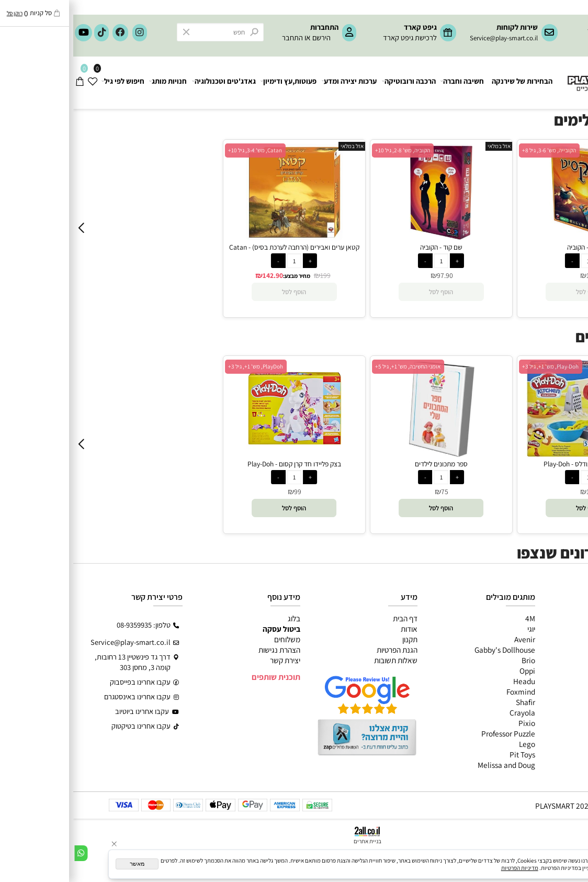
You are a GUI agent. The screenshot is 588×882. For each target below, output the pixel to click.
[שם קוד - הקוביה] (368, 237)
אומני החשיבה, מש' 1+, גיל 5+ (335, 366)
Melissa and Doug (433, 765)
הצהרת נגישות (206, 650)
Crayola (449, 712)
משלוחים (214, 639)
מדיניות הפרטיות (446, 868)
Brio (455, 660)
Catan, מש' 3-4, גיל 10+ (182, 150)
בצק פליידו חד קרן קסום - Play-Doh (221, 464)
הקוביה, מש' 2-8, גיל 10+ (329, 150)
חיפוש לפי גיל (50, 83)
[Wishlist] (20, 83)
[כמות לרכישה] (221, 260)
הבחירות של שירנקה (449, 82)
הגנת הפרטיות (324, 650)
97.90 (372, 275)
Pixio (454, 723)
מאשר (64, 864)
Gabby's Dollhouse (432, 650)
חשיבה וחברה (389, 83)
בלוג (221, 618)
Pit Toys (449, 754)
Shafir (452, 702)
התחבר (219, 37)
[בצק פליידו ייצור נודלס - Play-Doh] (515, 454)
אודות (336, 629)
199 (252, 275)
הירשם (248, 37)
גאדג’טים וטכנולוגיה (551, 671)
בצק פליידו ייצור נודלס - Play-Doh (515, 464)
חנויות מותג (95, 83)
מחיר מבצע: (223, 276)
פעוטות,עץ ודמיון (556, 660)
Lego (454, 744)
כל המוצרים (563, 618)
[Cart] (7, 83)
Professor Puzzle (435, 733)
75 (371, 492)
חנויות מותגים (560, 681)
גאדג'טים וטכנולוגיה (151, 83)
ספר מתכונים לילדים (368, 464)
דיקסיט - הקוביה (515, 247)
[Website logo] (538, 76)
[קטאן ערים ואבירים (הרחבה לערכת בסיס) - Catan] (221, 237)
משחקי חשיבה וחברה (549, 629)
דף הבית (332, 618)
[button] (221, 508)
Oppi (454, 671)
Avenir (451, 639)
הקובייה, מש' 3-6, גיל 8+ (476, 150)
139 (518, 492)
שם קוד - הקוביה (368, 247)
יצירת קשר (212, 660)
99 (224, 492)
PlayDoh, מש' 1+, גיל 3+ (182, 366)
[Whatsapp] (8, 853)
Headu (451, 681)
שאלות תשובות (323, 660)
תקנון (337, 639)
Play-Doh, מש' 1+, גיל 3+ (477, 366)
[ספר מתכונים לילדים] (368, 454)
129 (518, 275)
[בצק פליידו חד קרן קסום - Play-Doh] (221, 454)
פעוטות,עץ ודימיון (216, 83)
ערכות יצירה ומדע (276, 83)
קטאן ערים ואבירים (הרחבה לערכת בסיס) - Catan (221, 247)
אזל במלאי (279, 146)
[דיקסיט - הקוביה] (515, 237)
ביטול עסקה (208, 629)
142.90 (200, 275)
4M (457, 618)
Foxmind (448, 691)
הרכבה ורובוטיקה (336, 83)
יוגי (458, 629)
